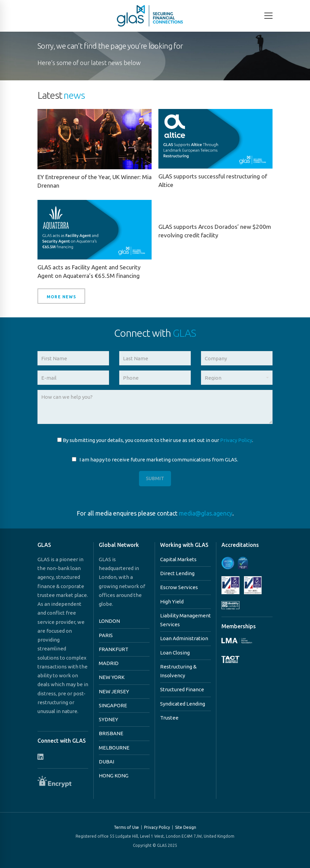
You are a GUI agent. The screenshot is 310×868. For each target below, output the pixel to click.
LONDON (109, 621)
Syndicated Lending (183, 704)
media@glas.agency (206, 513)
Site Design (186, 827)
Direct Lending (177, 573)
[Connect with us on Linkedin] (41, 757)
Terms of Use (126, 827)
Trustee (169, 718)
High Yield (172, 602)
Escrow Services (179, 587)
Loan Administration (184, 638)
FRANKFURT (114, 649)
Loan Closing (175, 653)
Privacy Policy (236, 440)
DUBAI (106, 762)
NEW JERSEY (114, 691)
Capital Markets (178, 559)
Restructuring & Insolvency (178, 671)
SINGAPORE (113, 705)
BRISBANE (111, 733)
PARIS (106, 635)
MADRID (109, 663)
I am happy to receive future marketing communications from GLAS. (155, 460)
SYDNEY (108, 719)
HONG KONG (114, 776)
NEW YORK (112, 677)
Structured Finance (182, 689)
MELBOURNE (114, 748)
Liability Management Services (185, 620)
